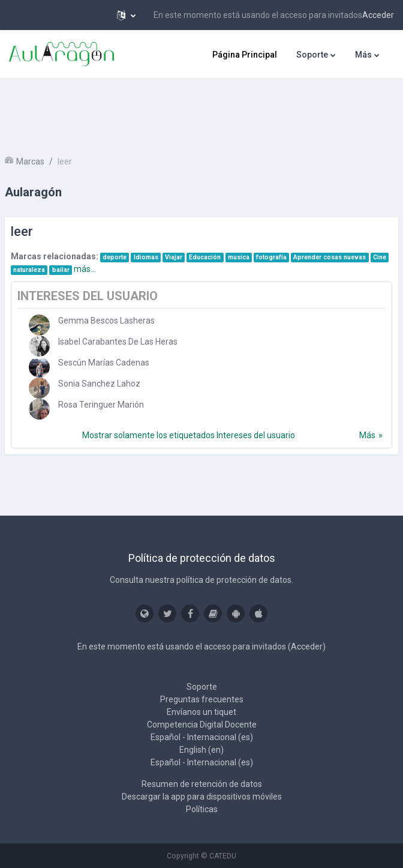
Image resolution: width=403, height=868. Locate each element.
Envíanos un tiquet (201, 712)
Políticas (202, 809)
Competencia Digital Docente (202, 725)
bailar (61, 270)
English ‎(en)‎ (201, 750)
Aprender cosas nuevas (330, 257)
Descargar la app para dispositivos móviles (202, 797)
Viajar (174, 257)
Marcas (30, 161)
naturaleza (29, 270)
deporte (115, 257)
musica (239, 257)
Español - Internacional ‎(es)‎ (202, 737)
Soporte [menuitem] (312, 55)
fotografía (271, 257)
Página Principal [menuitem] (245, 55)
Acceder (378, 15)
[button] (126, 15)
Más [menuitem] (363, 55)
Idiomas (146, 257)
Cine (380, 257)
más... (85, 269)
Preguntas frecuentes (202, 699)
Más (367, 435)
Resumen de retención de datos (202, 784)
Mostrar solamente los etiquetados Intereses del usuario (189, 435)
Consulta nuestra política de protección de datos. (201, 580)
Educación (205, 257)
